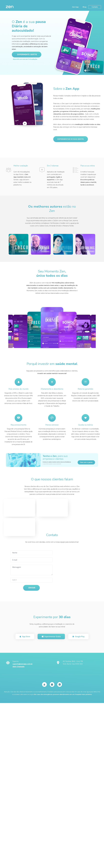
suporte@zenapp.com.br (23, 664)
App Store (25, 636)
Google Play (78, 636)
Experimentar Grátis (51, 636)
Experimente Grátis (27, 55)
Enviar (32, 587)
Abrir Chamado (19, 666)
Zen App (75, 7)
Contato (95, 7)
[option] (36, 331)
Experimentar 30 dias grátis (71, 139)
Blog (84, 7)
